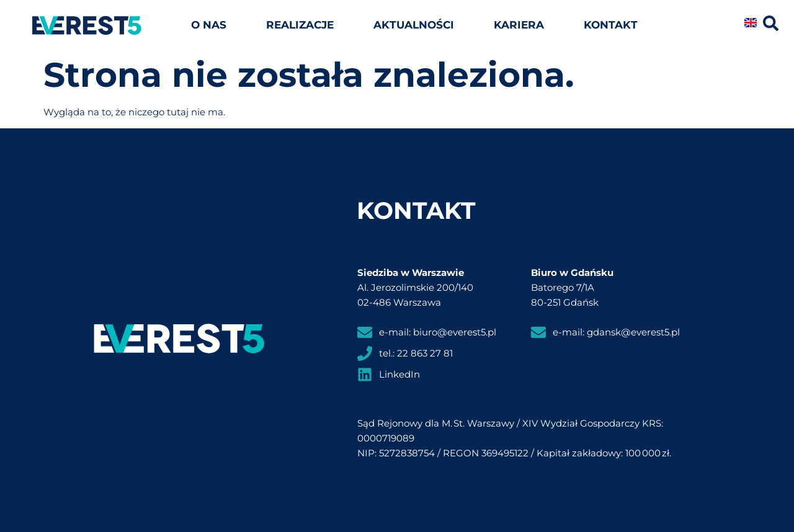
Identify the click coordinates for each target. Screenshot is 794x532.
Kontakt (611, 25)
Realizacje (300, 25)
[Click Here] (771, 25)
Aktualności (414, 25)
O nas (209, 25)
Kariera (519, 25)
